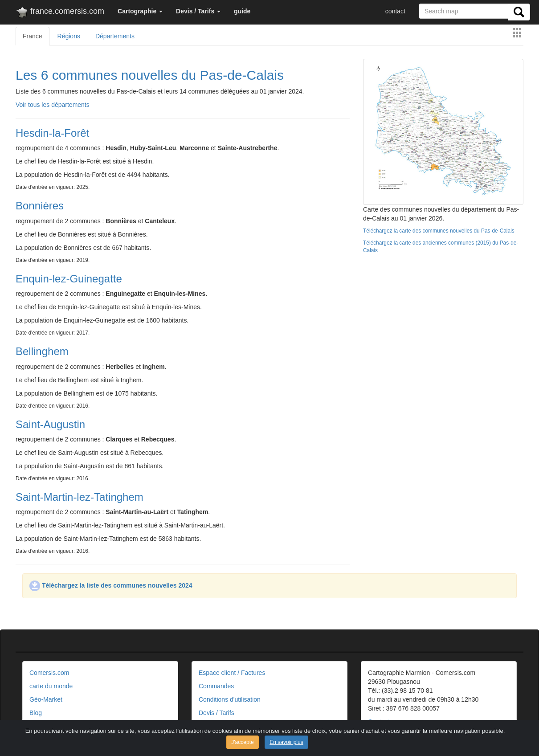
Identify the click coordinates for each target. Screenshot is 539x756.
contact (395, 11)
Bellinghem (42, 351)
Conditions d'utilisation (230, 699)
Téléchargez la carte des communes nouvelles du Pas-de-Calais (439, 231)
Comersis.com (49, 673)
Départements (115, 36)
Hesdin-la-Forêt (52, 133)
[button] (140, 11)
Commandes (216, 686)
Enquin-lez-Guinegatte (69, 279)
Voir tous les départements (53, 105)
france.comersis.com (60, 13)
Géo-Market (46, 699)
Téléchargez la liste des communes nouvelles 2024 (111, 585)
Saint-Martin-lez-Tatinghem (80, 497)
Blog (36, 713)
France (33, 36)
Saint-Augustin (50, 424)
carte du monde (51, 686)
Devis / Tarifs (216, 713)
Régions (69, 36)
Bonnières (40, 206)
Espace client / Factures (232, 673)
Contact (379, 722)
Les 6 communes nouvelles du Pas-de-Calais (150, 75)
